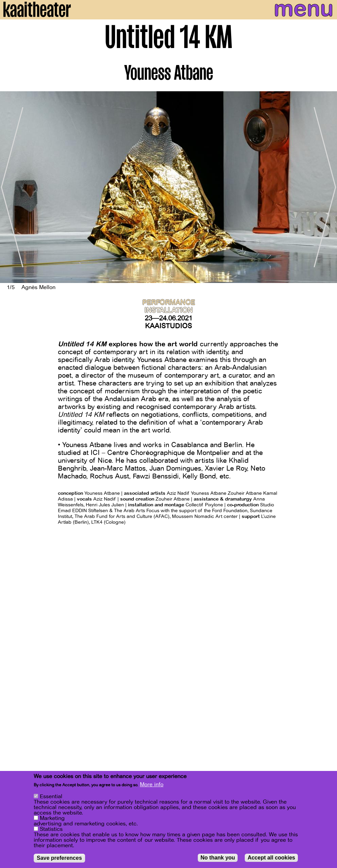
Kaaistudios (168, 326)
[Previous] (10, 187)
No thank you (218, 858)
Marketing (52, 818)
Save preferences (59, 858)
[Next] (327, 187)
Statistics (51, 829)
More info (152, 785)
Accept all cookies (271, 858)
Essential (51, 796)
